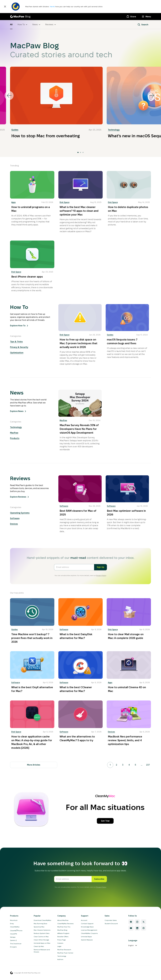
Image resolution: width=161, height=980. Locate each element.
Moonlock (14, 920)
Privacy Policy (101, 575)
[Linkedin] (137, 928)
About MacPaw (63, 920)
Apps (14, 202)
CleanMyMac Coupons (89, 933)
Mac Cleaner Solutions (42, 930)
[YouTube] (131, 928)
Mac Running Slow (40, 924)
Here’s (53, 7)
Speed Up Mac (39, 927)
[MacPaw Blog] (20, 17)
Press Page (62, 940)
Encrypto (13, 947)
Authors (60, 959)
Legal (59, 946)
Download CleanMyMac (42, 920)
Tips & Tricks (16, 342)
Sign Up (100, 567)
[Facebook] (131, 922)
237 (148, 765)
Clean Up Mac (39, 946)
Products (15, 438)
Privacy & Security (19, 347)
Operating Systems (20, 513)
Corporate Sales (111, 920)
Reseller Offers (63, 937)
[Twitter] (144, 922)
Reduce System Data (42, 933)
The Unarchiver (16, 944)
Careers (60, 943)
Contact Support (87, 924)
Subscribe (99, 879)
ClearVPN (13, 934)
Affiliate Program (63, 933)
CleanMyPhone (16, 931)
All (11, 25)
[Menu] (146, 17)
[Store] (131, 17)
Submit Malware (87, 940)
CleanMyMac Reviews (65, 924)
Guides (15, 130)
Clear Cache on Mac (41, 937)
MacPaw (14, 433)
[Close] (5, 7)
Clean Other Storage (41, 940)
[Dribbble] (144, 928)
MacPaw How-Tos (64, 927)
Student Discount (111, 924)
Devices (14, 524)
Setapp (13, 937)
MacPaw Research (64, 950)
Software (15, 518)
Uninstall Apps (86, 937)
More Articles (34, 765)
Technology (114, 130)
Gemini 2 (13, 940)
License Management (89, 930)
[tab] (78, 152)
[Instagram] (137, 922)
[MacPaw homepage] (12, 973)
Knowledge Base (87, 927)
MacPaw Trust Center (65, 953)
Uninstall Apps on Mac (42, 943)
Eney (12, 924)
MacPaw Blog (62, 930)
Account (84, 920)
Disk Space (65, 202)
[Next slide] (152, 96)
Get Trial (105, 821)
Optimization (17, 353)
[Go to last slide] (9, 96)
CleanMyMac (15, 927)
